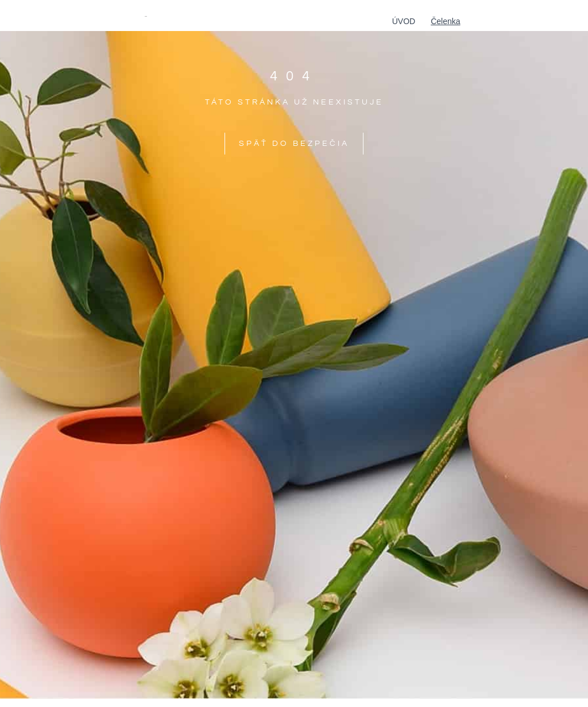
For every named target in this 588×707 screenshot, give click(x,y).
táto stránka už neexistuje (294, 102)
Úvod (404, 21)
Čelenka (445, 21)
